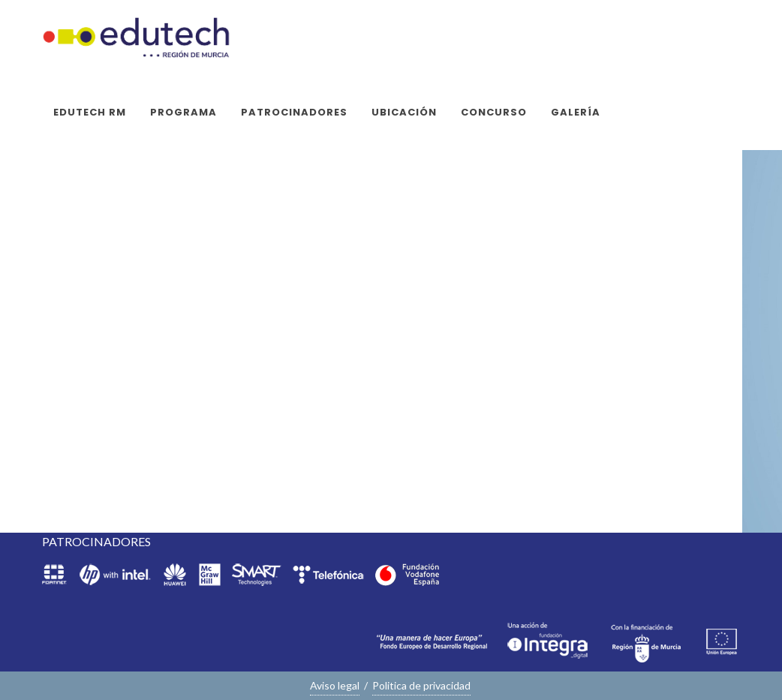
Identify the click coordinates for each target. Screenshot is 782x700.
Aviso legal (335, 685)
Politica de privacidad (421, 685)
